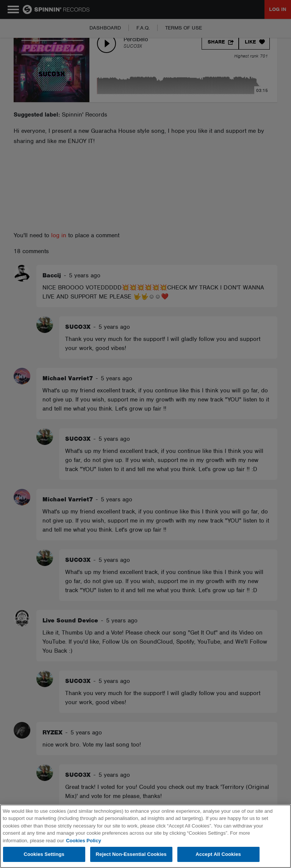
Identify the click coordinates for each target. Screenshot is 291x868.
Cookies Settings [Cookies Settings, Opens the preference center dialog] (44, 854)
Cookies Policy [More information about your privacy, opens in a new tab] (83, 841)
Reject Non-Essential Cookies (131, 854)
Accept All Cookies (218, 854)
